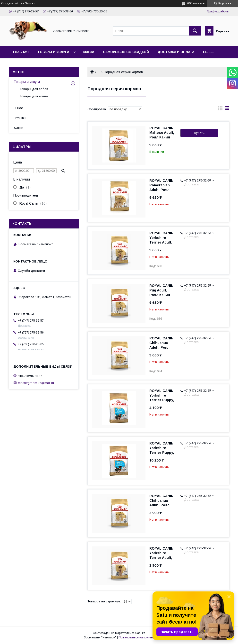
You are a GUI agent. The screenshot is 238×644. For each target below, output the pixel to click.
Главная (21, 52)
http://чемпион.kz (30, 376)
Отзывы (20, 118)
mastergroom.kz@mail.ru (36, 383)
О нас (18, 108)
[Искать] (195, 31)
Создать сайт (10, 3)
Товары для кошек (34, 96)
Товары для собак (34, 89)
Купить (199, 133)
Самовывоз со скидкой (126, 52)
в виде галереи (220, 109)
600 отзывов (196, 3)
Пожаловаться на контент (136, 637)
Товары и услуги (53, 52)
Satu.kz (140, 633)
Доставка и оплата (176, 52)
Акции (89, 52)
